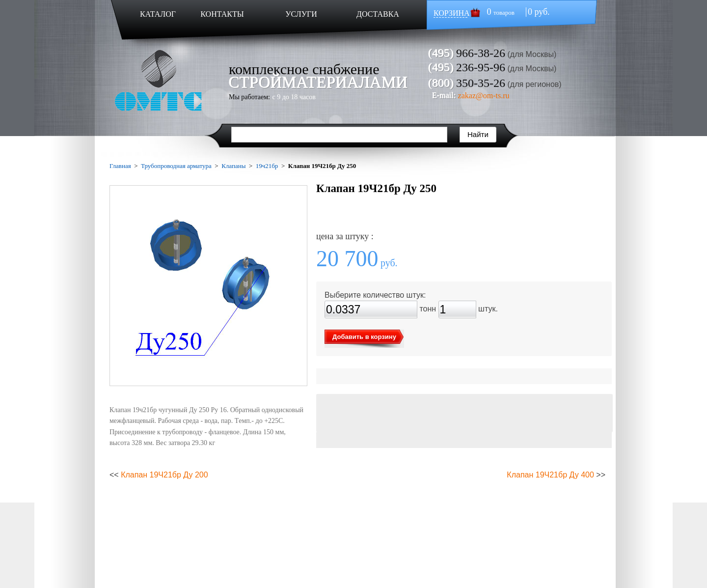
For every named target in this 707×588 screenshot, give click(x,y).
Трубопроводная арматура (176, 166)
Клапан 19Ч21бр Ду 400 (550, 475)
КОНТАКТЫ (222, 14)
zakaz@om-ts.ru (484, 96)
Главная (120, 166)
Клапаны (233, 166)
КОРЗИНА (452, 13)
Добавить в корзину (364, 337)
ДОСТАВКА (378, 14)
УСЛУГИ (301, 14)
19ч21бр (267, 166)
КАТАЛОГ (158, 14)
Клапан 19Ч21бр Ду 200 (164, 475)
